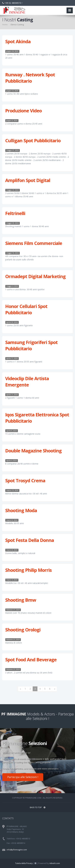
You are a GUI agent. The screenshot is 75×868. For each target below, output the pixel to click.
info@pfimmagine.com (17, 850)
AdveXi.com (55, 863)
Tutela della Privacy (24, 863)
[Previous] (20, 689)
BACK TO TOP (38, 807)
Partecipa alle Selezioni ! (23, 777)
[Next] (55, 689)
